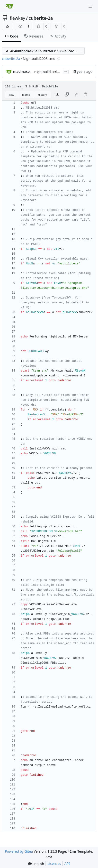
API (67, 863)
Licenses (54, 863)
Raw (12, 95)
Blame (26, 95)
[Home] (9, 6)
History (42, 95)
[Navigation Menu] (91, 6)
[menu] (36, 864)
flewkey (17, 18)
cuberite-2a (41, 18)
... (66, 71)
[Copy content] (67, 95)
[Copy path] (59, 59)
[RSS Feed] (8, 26)
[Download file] (57, 95)
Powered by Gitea (19, 851)
